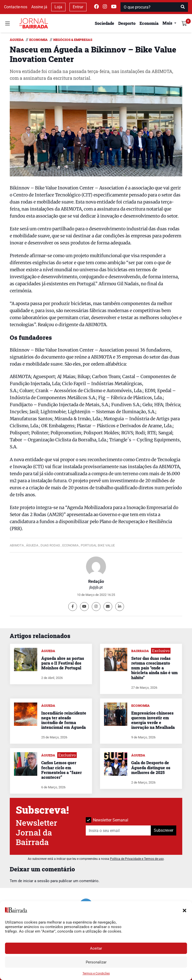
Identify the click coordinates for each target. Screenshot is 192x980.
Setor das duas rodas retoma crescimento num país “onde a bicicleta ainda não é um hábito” (154, 668)
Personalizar (96, 962)
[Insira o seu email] (118, 830)
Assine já (39, 7)
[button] (184, 910)
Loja (58, 7)
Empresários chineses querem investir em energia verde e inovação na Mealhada (153, 720)
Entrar (78, 7)
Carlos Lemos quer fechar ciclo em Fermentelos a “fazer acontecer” (61, 770)
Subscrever (163, 830)
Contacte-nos (16, 7)
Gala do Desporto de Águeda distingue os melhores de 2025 (151, 767)
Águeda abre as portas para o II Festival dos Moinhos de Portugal (63, 663)
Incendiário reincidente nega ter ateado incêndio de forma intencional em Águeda (64, 720)
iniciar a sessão (36, 881)
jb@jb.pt (96, 587)
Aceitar (96, 948)
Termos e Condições (96, 973)
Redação (96, 581)
